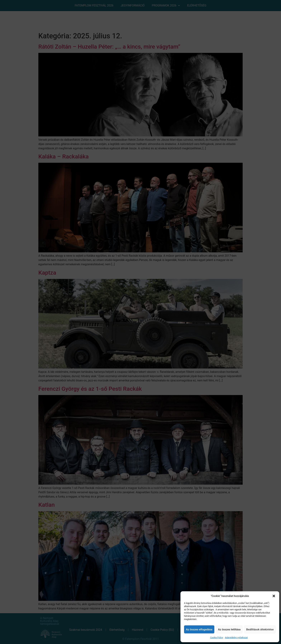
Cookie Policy (217, 638)
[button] (274, 596)
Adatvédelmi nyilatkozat (236, 638)
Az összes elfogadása (199, 629)
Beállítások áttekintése (260, 629)
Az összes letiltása (229, 629)
